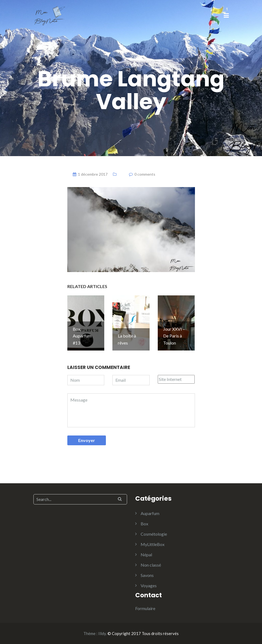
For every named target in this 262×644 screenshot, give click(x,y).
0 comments (145, 174)
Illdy (102, 633)
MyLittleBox (153, 544)
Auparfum (150, 513)
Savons (147, 575)
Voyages (149, 585)
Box (144, 524)
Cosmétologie (154, 534)
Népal (146, 555)
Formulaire (145, 608)
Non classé (151, 565)
